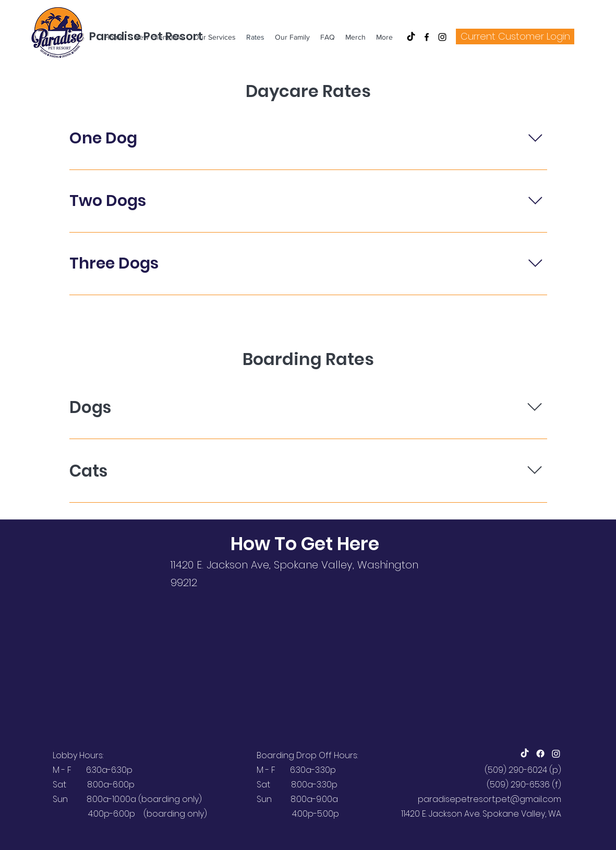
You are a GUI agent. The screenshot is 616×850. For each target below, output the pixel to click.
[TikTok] (411, 37)
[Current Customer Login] (515, 37)
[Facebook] (427, 37)
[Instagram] (442, 37)
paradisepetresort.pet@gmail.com (490, 799)
